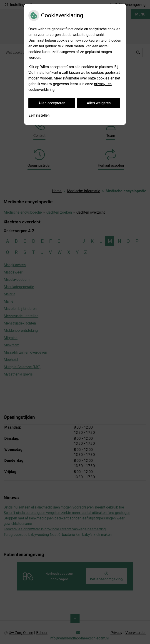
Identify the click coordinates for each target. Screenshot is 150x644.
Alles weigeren (99, 103)
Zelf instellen (39, 115)
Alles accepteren (52, 103)
